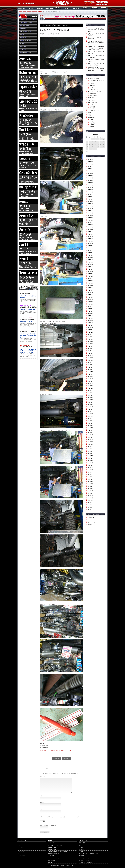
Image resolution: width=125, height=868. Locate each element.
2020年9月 (90, 311)
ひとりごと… (93, 104)
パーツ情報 (92, 86)
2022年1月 (90, 274)
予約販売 (22, 35)
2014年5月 (90, 489)
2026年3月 (90, 159)
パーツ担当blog (92, 520)
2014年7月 (90, 484)
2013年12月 (91, 500)
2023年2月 (90, 243)
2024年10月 (91, 199)
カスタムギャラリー (103, 8)
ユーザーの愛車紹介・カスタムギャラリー (58, 852)
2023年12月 (91, 220)
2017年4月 (90, 407)
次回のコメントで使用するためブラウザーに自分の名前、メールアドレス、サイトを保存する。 (61, 817)
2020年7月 (90, 316)
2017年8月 (90, 398)
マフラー (76, 8)
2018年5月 (90, 377)
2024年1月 (90, 218)
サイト (41, 809)
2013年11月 (91, 503)
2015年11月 (91, 447)
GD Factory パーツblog (32, 11)
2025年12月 (91, 166)
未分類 (89, 115)
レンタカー (92, 121)
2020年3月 (90, 325)
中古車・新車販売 (22, 8)
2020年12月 (91, 304)
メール (42, 802)
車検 (58, 8)
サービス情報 (93, 94)
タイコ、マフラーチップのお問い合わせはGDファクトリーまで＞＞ (56, 751)
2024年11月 (91, 197)
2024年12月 (91, 194)
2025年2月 (90, 190)
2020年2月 (90, 327)
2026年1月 (90, 164)
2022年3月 (90, 269)
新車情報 (92, 125)
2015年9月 (90, 451)
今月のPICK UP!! (94, 89)
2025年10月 (91, 171)
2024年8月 (90, 201)
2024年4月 (90, 211)
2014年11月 (91, 475)
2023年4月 (90, 239)
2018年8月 (90, 370)
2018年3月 (90, 381)
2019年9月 (90, 339)
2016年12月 (91, 416)
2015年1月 (90, 470)
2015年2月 (90, 468)
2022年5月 (90, 264)
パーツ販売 (85, 8)
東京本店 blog (91, 117)
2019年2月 (90, 356)
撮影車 (89, 113)
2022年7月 (90, 260)
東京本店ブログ (52, 860)
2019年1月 (90, 358)
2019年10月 (91, 337)
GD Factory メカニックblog (94, 92)
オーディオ (67, 8)
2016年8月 (90, 426)
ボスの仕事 (92, 106)
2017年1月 (90, 414)
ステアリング (91, 98)
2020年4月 (90, 323)
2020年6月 (90, 318)
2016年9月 (90, 423)
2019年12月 (91, 332)
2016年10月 (91, 421)
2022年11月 (91, 250)
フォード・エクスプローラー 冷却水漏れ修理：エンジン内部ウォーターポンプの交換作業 (96, 48)
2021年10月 (91, 281)
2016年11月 (91, 419)
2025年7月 (90, 178)
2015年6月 (90, 458)
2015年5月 (90, 461)
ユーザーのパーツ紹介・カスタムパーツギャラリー (90, 854)
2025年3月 (90, 187)
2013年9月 (90, 507)
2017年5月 (90, 405)
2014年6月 (90, 486)
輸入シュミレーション (25, 32)
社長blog (90, 525)
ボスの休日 (92, 108)
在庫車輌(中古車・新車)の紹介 (55, 845)
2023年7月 (90, 232)
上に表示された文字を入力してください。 (49, 825)
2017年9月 (90, 395)
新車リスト (31, 8)
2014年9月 (90, 479)
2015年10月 (91, 449)
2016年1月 (90, 442)
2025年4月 (90, 185)
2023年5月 (90, 236)
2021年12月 (91, 276)
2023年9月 (90, 227)
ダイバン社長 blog (92, 102)
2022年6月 (90, 262)
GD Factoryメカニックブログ (85, 862)
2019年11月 (91, 335)
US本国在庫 (40, 8)
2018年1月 (90, 386)
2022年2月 (90, 271)
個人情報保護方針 (22, 856)
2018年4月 (90, 379)
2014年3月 (90, 493)
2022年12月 (91, 248)
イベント (92, 119)
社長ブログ (51, 862)
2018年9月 (90, 367)
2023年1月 (90, 246)
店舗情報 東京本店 (25, 38)
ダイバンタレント (92, 100)
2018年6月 (90, 374)
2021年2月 (90, 300)
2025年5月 (90, 183)
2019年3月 (90, 353)
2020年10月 (91, 309)
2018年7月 (90, 372)
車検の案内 (82, 856)
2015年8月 (90, 454)
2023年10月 (91, 225)
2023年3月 (90, 241)
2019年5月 (90, 349)
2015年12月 (91, 444)
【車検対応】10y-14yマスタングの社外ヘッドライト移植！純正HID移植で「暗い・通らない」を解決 (96, 69)
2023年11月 (91, 222)
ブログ (24, 11)
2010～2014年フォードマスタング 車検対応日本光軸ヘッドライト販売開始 (97, 30)
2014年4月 (90, 491)
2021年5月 (90, 292)
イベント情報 (51, 856)
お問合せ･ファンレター (26, 52)
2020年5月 (90, 320)
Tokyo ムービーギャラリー (54, 858)
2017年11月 (91, 391)
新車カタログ (23, 29)
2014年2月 (90, 496)
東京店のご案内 (52, 843)
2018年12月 (91, 360)
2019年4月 (90, 351)
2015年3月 (90, 465)
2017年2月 (90, 412)
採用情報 (20, 854)
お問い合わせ (21, 852)
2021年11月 (91, 279)
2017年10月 (91, 393)
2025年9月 (90, 173)
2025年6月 (90, 180)
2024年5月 (90, 208)
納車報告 (92, 127)
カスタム (92, 84)
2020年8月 (90, 314)
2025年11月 (91, 169)
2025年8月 (90, 176)
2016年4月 (90, 435)
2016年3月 (90, 437)
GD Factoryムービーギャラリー (86, 858)
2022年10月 (91, 253)
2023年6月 (90, 234)
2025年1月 (90, 192)
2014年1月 (90, 498)
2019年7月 (90, 344)
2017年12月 (91, 388)
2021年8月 (90, 285)
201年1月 (90, 510)
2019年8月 (90, 341)
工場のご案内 (82, 843)
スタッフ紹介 (23, 47)
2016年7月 (90, 428)
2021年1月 (90, 302)
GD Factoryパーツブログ (84, 860)
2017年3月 (90, 409)
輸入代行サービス (52, 847)
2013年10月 (91, 505)
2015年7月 (90, 456)
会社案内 (20, 845)
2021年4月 (90, 295)
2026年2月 (90, 162)
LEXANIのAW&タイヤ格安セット (28, 20)
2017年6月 (90, 402)
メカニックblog (92, 522)
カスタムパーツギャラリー (94, 8)
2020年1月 (90, 330)
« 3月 (87, 151)
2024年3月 (90, 213)
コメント (43, 777)
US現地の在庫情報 (24, 26)
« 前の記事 (57, 759)
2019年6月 (90, 346)
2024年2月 (90, 215)
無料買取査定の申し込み (54, 854)
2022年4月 (90, 267)
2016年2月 (90, 440)
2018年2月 (90, 384)
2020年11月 (91, 306)
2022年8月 (90, 258)
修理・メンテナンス (95, 95)
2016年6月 (90, 430)
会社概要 (22, 44)
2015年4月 (90, 463)
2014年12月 (91, 472)
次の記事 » (67, 759)
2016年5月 (90, 433)
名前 (42, 796)
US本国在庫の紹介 (52, 849)
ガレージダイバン (62, 3)
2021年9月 (90, 283)
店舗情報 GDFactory (25, 41)
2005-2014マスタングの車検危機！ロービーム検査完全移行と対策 (96, 43)
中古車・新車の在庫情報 (26, 23)
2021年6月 (90, 290)
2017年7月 (90, 400)
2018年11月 (91, 362)
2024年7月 (90, 204)
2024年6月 (90, 206)
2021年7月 (90, 288)
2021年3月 (90, 297)
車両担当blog (91, 518)
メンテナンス (49, 8)
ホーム (20, 11)
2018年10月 (91, 365)
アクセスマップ (24, 50)
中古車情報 (92, 123)
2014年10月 (91, 477)
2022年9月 (90, 255)
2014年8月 (90, 482)
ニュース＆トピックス (93, 110)
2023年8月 (90, 229)
